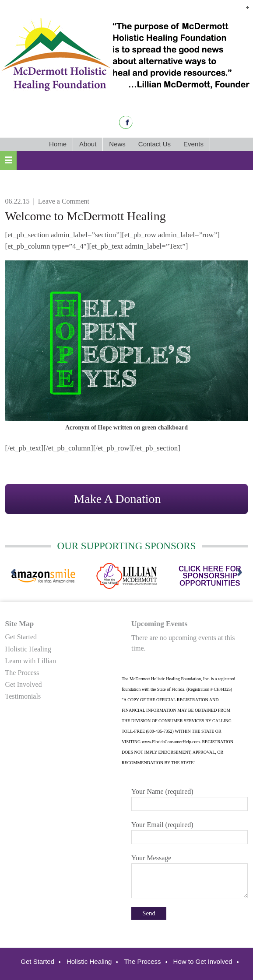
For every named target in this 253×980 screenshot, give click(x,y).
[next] (240, 573)
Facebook (126, 122)
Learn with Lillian (31, 661)
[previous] (13, 573)
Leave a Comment (64, 201)
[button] (248, 8)
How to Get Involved (203, 961)
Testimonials (23, 696)
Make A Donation (117, 499)
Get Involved (24, 684)
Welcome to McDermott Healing (86, 216)
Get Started (21, 637)
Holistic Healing (28, 649)
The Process (22, 673)
